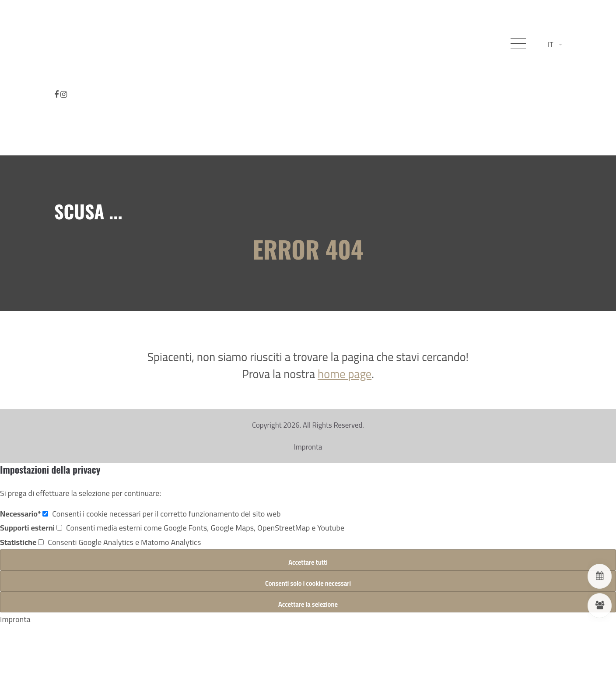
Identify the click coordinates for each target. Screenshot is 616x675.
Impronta (308, 447)
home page (345, 374)
